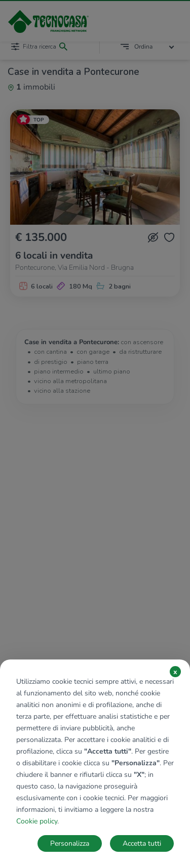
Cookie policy (37, 821)
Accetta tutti (142, 843)
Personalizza (70, 843)
